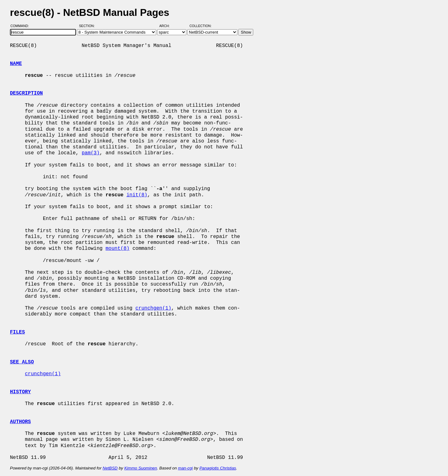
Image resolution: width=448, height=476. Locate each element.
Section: (88, 26)
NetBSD (110, 468)
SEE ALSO (22, 362)
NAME (16, 64)
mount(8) (117, 249)
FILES (17, 332)
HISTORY (20, 392)
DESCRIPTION (26, 93)
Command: (22, 26)
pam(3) (91, 153)
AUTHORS (20, 422)
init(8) (137, 195)
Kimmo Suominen (140, 468)
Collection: (201, 26)
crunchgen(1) (153, 308)
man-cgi (185, 468)
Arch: (167, 26)
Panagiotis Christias (218, 468)
